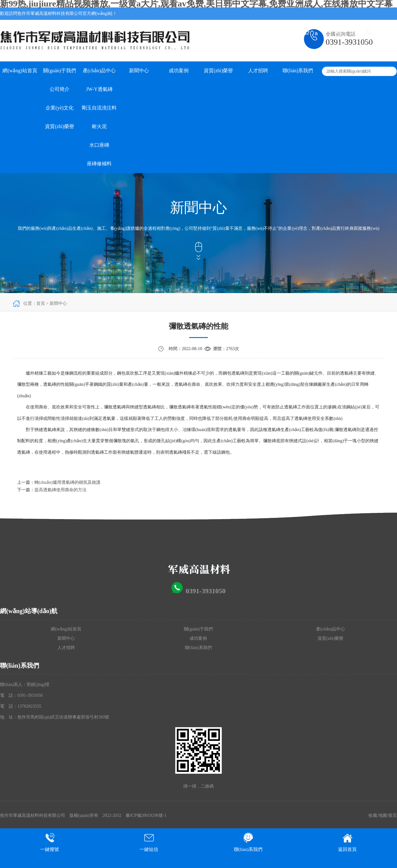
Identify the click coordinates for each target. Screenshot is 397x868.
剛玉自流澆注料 (99, 108)
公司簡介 (60, 89)
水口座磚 (99, 145)
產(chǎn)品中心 (99, 71)
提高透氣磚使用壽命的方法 (60, 490)
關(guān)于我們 (60, 71)
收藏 (373, 815)
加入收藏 (320, 26)
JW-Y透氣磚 (99, 89)
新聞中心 (139, 71)
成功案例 (179, 71)
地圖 (383, 815)
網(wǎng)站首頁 (20, 71)
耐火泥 (99, 126)
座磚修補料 (99, 164)
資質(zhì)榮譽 (60, 126)
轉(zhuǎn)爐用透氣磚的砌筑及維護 (67, 482)
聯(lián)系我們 (298, 71)
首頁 (41, 303)
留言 (393, 815)
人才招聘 (258, 71)
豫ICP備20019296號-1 (146, 815)
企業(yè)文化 (60, 108)
